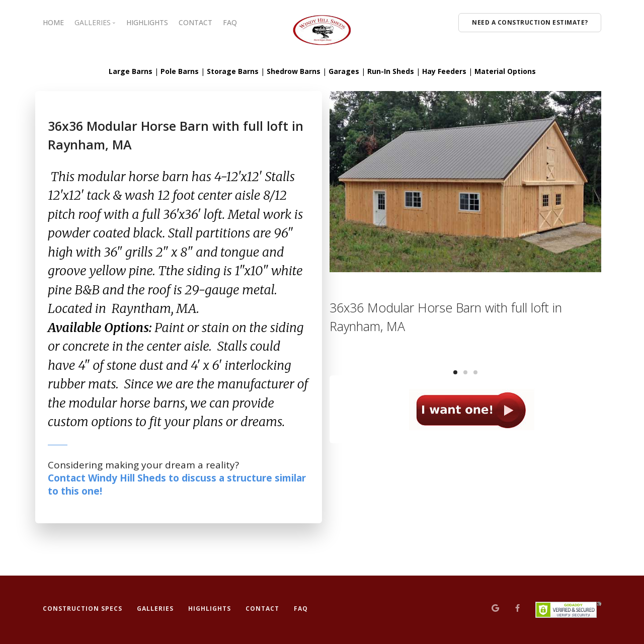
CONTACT (195, 22)
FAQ (230, 22)
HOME (53, 22)
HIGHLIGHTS (147, 22)
